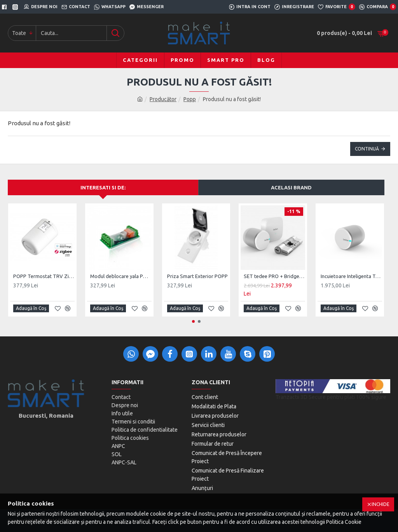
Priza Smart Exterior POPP (197, 276)
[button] (193, 321)
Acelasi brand (291, 187)
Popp (190, 99)
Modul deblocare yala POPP (121, 276)
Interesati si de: (103, 187)
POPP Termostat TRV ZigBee (44, 276)
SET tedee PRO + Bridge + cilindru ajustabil (274, 276)
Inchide (381, 504)
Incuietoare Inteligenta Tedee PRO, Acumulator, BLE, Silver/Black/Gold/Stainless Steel (351, 276)
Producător (163, 99)
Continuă (367, 149)
